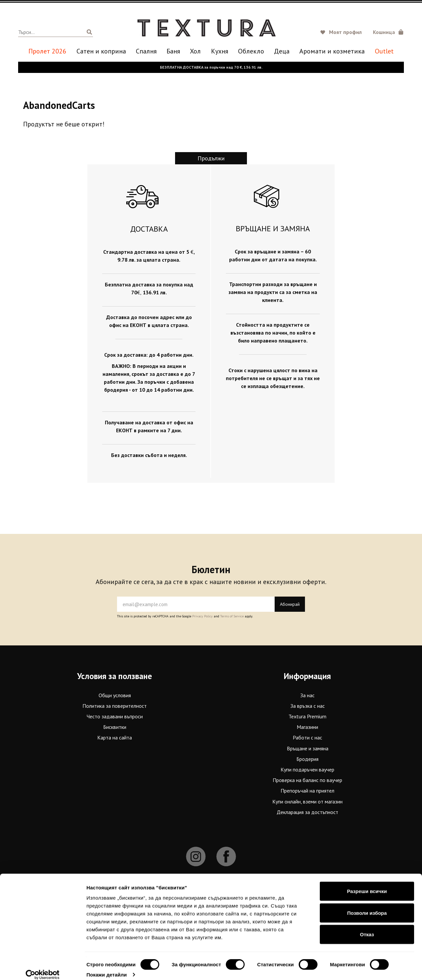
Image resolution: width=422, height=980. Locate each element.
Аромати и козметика (332, 51)
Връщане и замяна (308, 748)
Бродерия (307, 759)
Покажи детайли (107, 967)
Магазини (307, 727)
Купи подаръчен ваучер (307, 769)
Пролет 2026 (47, 51)
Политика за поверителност (115, 706)
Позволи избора (367, 905)
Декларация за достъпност (307, 812)
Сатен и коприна (101, 51)
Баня (173, 51)
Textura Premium (307, 716)
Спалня (146, 51)
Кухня (220, 51)
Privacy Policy (202, 616)
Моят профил (345, 32)
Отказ (367, 927)
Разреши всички (367, 883)
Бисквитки (115, 727)
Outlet (384, 51)
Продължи (211, 158)
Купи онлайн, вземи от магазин (307, 801)
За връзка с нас (308, 706)
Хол (195, 51)
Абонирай (290, 604)
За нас (307, 695)
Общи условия (115, 695)
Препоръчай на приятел (307, 791)
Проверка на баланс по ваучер (307, 780)
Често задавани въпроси (115, 716)
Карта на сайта (115, 737)
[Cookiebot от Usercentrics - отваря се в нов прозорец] (43, 967)
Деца (282, 51)
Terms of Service (232, 616)
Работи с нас (307, 737)
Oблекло (251, 51)
